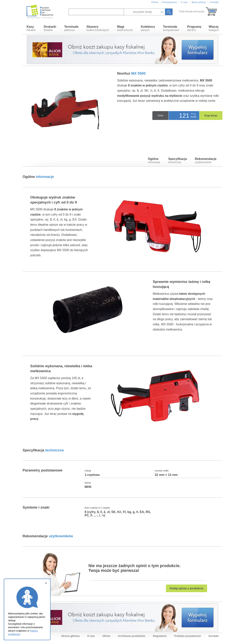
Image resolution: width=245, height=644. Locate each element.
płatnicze (71, 28)
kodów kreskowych (98, 28)
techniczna (178, 160)
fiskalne (31, 28)
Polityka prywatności (188, 636)
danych (148, 28)
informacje (154, 160)
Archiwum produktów (132, 636)
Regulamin (160, 636)
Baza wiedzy (199, 2)
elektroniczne (125, 28)
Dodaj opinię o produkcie (187, 588)
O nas (184, 2)
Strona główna (70, 636)
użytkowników (206, 160)
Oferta (155, 2)
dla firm (194, 28)
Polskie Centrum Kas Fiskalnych (40, 11)
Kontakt (214, 2)
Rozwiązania (170, 2)
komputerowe (171, 28)
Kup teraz (211, 116)
